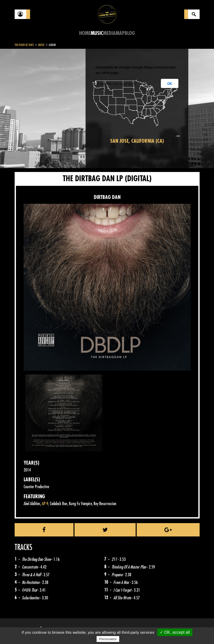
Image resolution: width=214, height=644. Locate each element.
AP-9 (45, 504)
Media (109, 33)
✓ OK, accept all (175, 632)
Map (120, 33)
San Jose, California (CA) (137, 141)
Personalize (108, 639)
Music (97, 33)
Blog (130, 33)
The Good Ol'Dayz (24, 45)
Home (85, 33)
